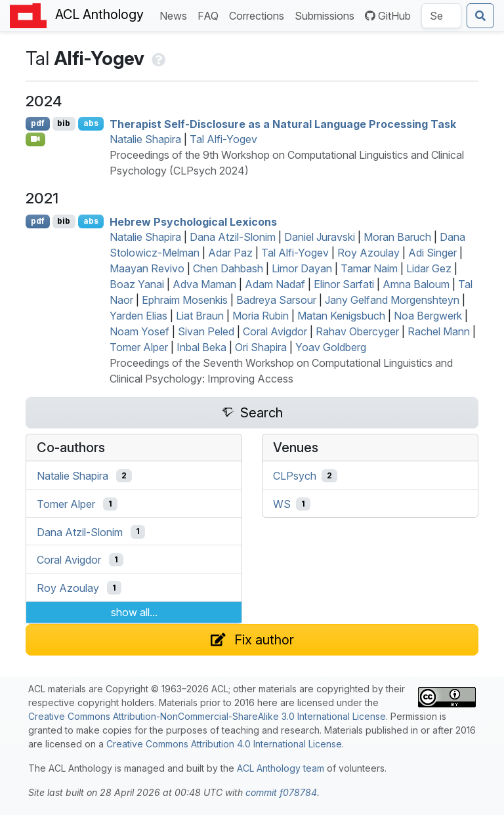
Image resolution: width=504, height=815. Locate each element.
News (176, 15)
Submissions (327, 15)
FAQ (211, 15)
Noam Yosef (139, 331)
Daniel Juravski (320, 237)
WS (282, 504)
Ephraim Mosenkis (185, 300)
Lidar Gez (429, 268)
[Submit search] (480, 16)
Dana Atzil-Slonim (233, 237)
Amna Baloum (416, 284)
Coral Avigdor (275, 331)
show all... (134, 612)
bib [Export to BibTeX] (64, 123)
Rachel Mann (439, 331)
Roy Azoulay (368, 253)
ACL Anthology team (281, 768)
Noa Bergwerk (428, 316)
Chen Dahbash (228, 268)
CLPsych (295, 476)
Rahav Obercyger (357, 331)
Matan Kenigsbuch (341, 316)
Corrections (259, 15)
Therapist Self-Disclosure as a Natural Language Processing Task (283, 123)
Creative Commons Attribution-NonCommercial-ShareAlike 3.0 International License (207, 716)
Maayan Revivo (147, 268)
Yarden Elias (138, 316)
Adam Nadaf (275, 284)
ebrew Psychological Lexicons (193, 221)
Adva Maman (204, 284)
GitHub (388, 16)
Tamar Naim (369, 268)
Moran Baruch (397, 237)
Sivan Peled (206, 331)
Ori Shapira (261, 347)
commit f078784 (281, 792)
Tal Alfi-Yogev (223, 139)
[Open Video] (35, 139)
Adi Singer (432, 253)
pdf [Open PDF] (38, 123)
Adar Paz (230, 253)
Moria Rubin (261, 316)
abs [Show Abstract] (91, 123)
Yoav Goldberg (331, 347)
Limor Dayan (302, 268)
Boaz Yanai (137, 284)
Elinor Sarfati (344, 284)
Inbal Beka (201, 347)
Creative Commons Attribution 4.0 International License (224, 744)
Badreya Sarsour (276, 300)
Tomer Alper (139, 347)
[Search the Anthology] (441, 16)
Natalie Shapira (145, 139)
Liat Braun (200, 316)
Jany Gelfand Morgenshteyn (392, 300)
